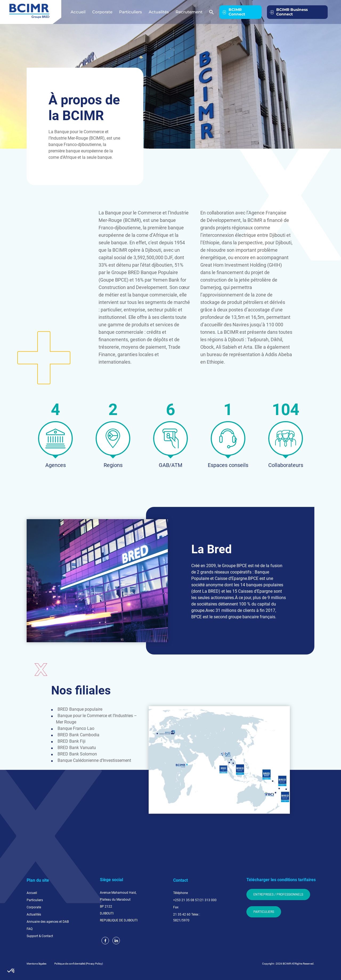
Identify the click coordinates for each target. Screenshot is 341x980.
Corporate (102, 12)
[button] (11, 971)
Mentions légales (36, 964)
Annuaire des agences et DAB (48, 922)
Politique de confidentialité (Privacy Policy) (79, 964)
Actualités (159, 12)
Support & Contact (40, 936)
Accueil (78, 12)
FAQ (30, 929)
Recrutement (189, 12)
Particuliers (131, 12)
